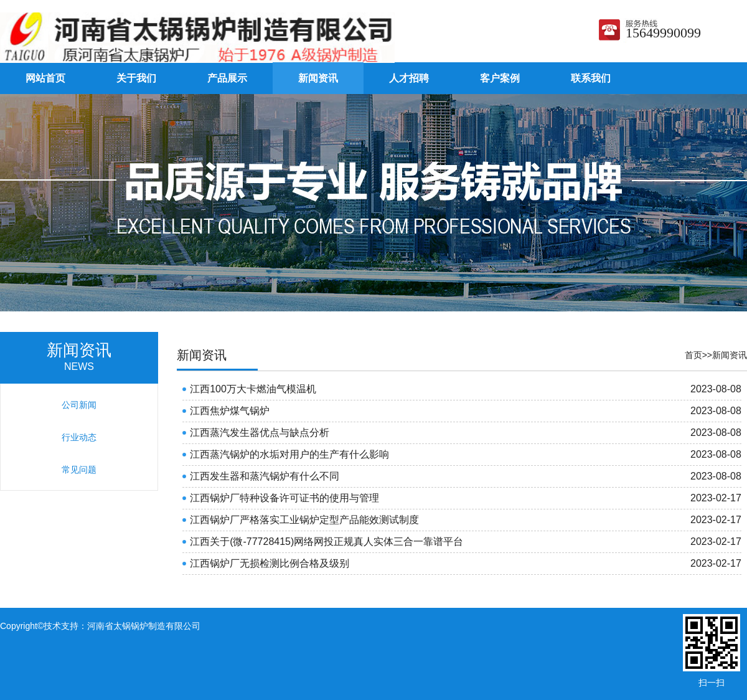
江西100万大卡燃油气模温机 (253, 389)
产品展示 (227, 78)
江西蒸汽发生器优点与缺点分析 (260, 433)
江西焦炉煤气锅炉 (230, 411)
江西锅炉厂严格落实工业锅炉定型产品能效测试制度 (304, 520)
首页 (693, 355)
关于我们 (136, 78)
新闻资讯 (318, 78)
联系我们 (591, 78)
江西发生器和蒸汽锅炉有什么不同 (265, 476)
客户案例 (500, 78)
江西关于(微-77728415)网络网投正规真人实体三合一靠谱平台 (327, 542)
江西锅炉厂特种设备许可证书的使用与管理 (284, 498)
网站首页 (45, 78)
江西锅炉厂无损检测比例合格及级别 (270, 563)
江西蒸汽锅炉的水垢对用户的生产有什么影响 (289, 454)
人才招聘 (409, 78)
